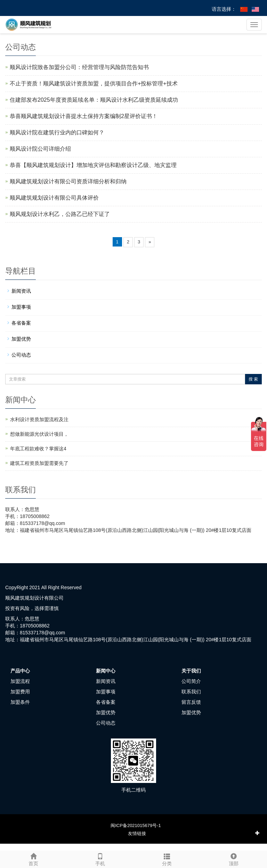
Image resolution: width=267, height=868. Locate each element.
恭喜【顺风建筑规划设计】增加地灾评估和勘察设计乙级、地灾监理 (93, 165)
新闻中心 (106, 671)
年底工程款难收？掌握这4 (38, 449)
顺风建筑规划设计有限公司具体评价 (54, 198)
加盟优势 (21, 339)
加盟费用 (20, 692)
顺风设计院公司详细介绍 (40, 149)
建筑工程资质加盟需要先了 (39, 463)
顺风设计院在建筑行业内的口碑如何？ (57, 132)
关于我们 (191, 671)
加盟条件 (20, 702)
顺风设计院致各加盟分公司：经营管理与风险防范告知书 (79, 67)
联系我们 (191, 692)
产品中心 (20, 671)
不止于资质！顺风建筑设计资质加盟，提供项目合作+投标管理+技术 (94, 84)
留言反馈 (191, 702)
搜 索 (253, 379)
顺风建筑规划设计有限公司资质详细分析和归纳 (68, 181)
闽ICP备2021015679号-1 (136, 825)
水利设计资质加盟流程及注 (39, 419)
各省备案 (21, 323)
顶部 (234, 859)
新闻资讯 (21, 291)
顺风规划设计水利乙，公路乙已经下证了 (60, 214)
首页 (33, 859)
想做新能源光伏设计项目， (39, 434)
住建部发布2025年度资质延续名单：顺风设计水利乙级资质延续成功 (94, 100)
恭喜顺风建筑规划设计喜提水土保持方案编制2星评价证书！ (84, 116)
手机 (100, 859)
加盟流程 (20, 681)
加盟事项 (21, 307)
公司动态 (21, 355)
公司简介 (191, 681)
